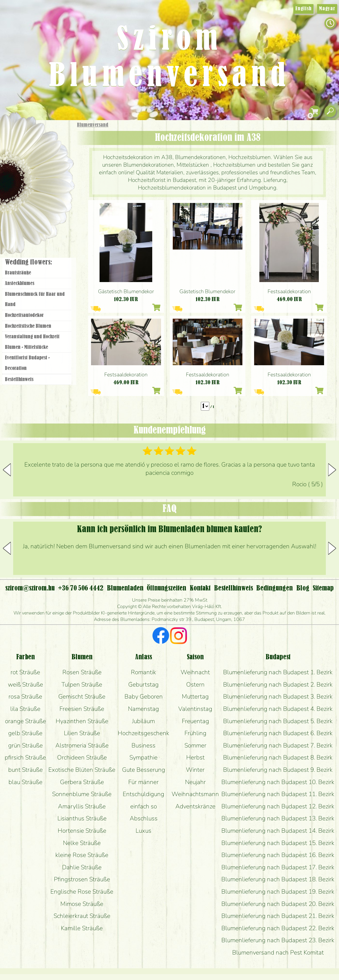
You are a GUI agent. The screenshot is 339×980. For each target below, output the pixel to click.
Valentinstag (195, 709)
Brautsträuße (18, 273)
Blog (303, 588)
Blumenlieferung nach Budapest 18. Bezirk (278, 879)
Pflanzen (52, 168)
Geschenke (31, 138)
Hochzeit (53, 185)
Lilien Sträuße (82, 733)
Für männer (143, 782)
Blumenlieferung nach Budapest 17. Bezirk (278, 867)
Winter (195, 770)
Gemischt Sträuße (82, 696)
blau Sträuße (25, 782)
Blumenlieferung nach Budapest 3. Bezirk (278, 696)
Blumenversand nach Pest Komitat (278, 952)
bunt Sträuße (25, 770)
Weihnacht (195, 672)
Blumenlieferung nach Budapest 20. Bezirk (278, 904)
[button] (332, 470)
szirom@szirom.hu (30, 588)
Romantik (143, 672)
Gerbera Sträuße (82, 782)
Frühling (195, 733)
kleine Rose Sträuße (82, 855)
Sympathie (143, 757)
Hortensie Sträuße (82, 831)
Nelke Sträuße (82, 843)
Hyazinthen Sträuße (82, 721)
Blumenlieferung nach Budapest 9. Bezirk (278, 770)
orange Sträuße (25, 721)
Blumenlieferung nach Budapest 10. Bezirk (278, 782)
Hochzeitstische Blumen (28, 326)
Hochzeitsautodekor (24, 315)
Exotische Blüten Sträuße (82, 770)
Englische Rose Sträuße (82, 892)
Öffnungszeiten (166, 588)
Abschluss (144, 818)
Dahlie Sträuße (82, 867)
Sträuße (43, 153)
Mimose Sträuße (82, 904)
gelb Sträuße (25, 733)
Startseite (17, 133)
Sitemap (323, 588)
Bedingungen (274, 588)
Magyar (327, 9)
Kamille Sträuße (82, 928)
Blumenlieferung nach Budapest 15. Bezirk (278, 843)
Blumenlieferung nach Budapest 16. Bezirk (278, 855)
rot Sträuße (25, 672)
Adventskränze (195, 806)
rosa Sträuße (25, 696)
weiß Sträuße (25, 684)
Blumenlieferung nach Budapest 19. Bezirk (278, 892)
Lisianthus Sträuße (82, 818)
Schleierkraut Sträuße (82, 916)
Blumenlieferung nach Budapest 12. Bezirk (278, 806)
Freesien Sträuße (82, 709)
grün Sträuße (25, 745)
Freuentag (195, 721)
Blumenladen (39, 222)
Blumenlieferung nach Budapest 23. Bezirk (278, 940)
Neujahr (195, 782)
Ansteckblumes (20, 284)
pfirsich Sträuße (25, 757)
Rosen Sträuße (82, 672)
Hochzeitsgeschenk (143, 733)
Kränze (44, 201)
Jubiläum (143, 721)
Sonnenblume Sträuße (82, 794)
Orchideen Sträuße (82, 757)
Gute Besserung (144, 770)
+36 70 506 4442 (81, 588)
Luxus (143, 831)
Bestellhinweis (19, 380)
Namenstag (143, 709)
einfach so (144, 806)
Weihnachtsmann (195, 794)
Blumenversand (93, 125)
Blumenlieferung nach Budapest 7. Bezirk (278, 745)
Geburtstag (143, 684)
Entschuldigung (143, 794)
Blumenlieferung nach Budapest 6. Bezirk (278, 733)
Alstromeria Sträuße (82, 745)
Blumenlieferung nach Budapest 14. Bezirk (278, 831)
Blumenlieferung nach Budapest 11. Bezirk (278, 794)
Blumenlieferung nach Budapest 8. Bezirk (278, 757)
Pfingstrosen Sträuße (82, 879)
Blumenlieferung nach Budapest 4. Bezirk (278, 709)
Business (143, 745)
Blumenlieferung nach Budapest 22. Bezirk (278, 928)
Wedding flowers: (29, 262)
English (303, 9)
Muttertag (195, 696)
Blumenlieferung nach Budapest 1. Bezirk (278, 672)
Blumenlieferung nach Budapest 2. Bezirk (278, 684)
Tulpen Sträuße (82, 684)
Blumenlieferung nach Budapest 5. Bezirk (278, 721)
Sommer (195, 745)
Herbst (195, 757)
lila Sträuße (25, 709)
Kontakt (200, 588)
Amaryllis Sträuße (82, 806)
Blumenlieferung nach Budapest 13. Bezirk (278, 818)
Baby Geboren (144, 696)
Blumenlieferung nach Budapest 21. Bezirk (278, 916)
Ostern (195, 684)
